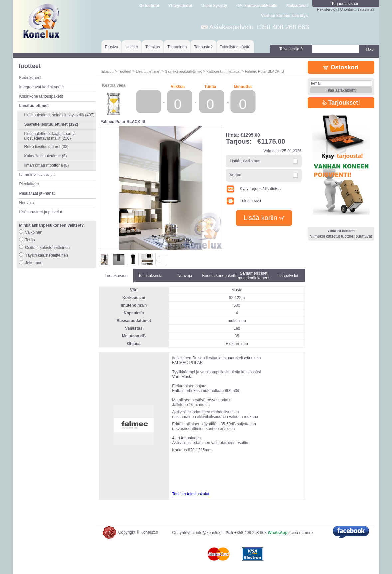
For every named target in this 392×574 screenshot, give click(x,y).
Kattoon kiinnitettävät (223, 71)
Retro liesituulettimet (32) (46, 147)
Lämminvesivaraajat (37, 175)
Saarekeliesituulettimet (184, 71)
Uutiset (132, 47)
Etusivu (112, 47)
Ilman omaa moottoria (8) (46, 165)
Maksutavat (297, 6)
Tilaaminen (177, 47)
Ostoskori (341, 67)
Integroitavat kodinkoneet (41, 87)
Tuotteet (125, 71)
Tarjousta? (203, 47)
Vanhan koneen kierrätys (284, 16)
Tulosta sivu (243, 201)
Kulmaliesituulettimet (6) (45, 156)
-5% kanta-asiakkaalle (257, 6)
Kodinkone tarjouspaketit (41, 96)
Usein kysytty (214, 6)
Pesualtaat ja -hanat (37, 193)
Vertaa (235, 175)
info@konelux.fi (210, 533)
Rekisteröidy (327, 9)
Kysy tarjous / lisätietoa (253, 189)
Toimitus (153, 47)
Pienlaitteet (29, 184)
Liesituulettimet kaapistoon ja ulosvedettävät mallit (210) (50, 136)
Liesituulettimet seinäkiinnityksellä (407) (59, 115)
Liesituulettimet (148, 71)
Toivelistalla (291, 49)
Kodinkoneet (30, 78)
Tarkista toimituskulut (191, 494)
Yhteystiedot (180, 6)
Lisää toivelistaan (245, 161)
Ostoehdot (149, 6)
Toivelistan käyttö (235, 47)
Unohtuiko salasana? (357, 9)
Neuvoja (26, 203)
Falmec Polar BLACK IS (264, 71)
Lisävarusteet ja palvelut (40, 212)
